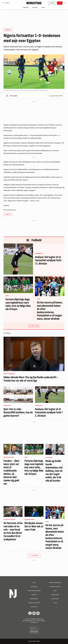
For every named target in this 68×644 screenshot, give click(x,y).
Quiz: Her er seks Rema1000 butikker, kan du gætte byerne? (18, 412)
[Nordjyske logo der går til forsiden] (34, 3)
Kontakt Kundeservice (55, 583)
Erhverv (35, 8)
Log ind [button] (52, 3)
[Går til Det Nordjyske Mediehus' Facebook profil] (30, 613)
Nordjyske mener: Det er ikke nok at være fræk (34, 526)
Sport (43, 8)
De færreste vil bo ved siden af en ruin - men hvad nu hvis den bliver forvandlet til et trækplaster (13, 531)
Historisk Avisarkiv (55, 587)
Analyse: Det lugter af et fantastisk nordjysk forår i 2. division (48, 260)
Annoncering (34, 599)
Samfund (26, 8)
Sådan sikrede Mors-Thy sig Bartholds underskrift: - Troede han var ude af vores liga (31, 379)
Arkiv (55, 591)
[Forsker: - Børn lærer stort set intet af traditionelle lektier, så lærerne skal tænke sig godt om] (13, 449)
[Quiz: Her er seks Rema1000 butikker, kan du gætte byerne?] (18, 395)
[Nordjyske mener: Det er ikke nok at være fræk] (34, 512)
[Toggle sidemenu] (65, 3)
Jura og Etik (34, 607)
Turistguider (55, 599)
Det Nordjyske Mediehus (37, 619)
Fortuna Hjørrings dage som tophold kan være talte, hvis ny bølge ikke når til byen (18, 304)
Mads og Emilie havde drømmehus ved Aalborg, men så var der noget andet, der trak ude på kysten (54, 471)
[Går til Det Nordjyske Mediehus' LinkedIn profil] (38, 613)
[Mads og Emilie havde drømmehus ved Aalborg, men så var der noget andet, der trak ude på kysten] (55, 449)
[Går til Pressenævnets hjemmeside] (34, 630)
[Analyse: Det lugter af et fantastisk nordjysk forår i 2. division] (18, 259)
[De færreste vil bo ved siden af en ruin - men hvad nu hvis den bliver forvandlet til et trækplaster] (13, 512)
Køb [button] (60, 3)
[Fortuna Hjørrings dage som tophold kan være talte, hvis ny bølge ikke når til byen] (18, 285)
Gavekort (34, 595)
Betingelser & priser (34, 603)
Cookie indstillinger (34, 641)
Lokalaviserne (55, 595)
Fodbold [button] (8, 30)
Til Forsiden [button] (34, 556)
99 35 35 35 (35, 622)
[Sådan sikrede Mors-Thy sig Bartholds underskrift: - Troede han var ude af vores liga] (34, 354)
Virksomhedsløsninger (34, 591)
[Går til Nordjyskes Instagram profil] (34, 613)
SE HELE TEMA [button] (34, 326)
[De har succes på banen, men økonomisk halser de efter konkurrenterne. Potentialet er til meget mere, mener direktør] (50, 286)
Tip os (34, 583)
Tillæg (55, 603)
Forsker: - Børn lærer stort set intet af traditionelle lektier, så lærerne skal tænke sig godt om (11, 472)
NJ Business (34, 587)
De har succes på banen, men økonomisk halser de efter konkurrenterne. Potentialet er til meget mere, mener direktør (50, 311)
